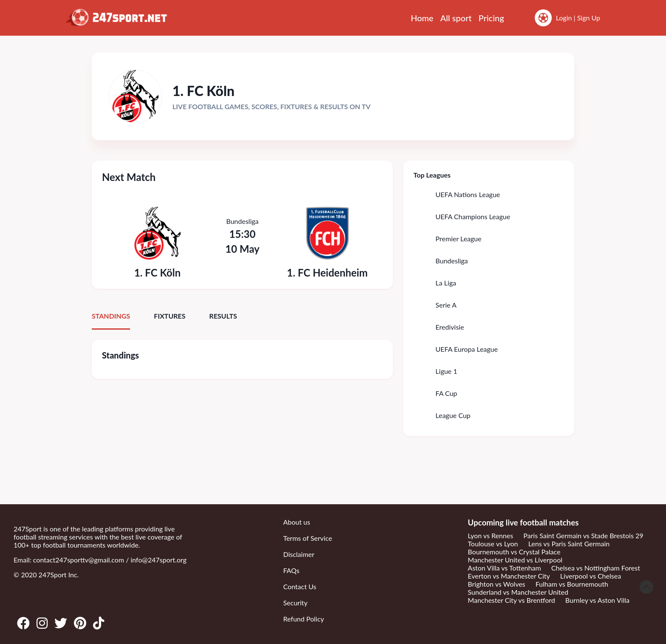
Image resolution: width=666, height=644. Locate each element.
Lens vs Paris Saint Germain (569, 544)
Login (564, 18)
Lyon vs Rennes (490, 535)
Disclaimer (299, 554)
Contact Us (300, 586)
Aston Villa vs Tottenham (504, 568)
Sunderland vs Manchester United (518, 592)
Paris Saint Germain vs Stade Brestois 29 (583, 535)
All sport (456, 18)
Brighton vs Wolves (496, 584)
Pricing (491, 18)
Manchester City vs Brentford (511, 600)
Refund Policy (304, 619)
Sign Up (589, 18)
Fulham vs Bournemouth (572, 584)
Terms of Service (308, 538)
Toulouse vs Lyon (493, 544)
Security (295, 603)
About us (297, 522)
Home (422, 18)
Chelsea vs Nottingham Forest (596, 568)
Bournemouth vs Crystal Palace (514, 552)
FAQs (291, 570)
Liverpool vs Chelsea (591, 576)
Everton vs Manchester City (509, 576)
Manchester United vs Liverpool (515, 560)
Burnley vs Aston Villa (597, 600)
